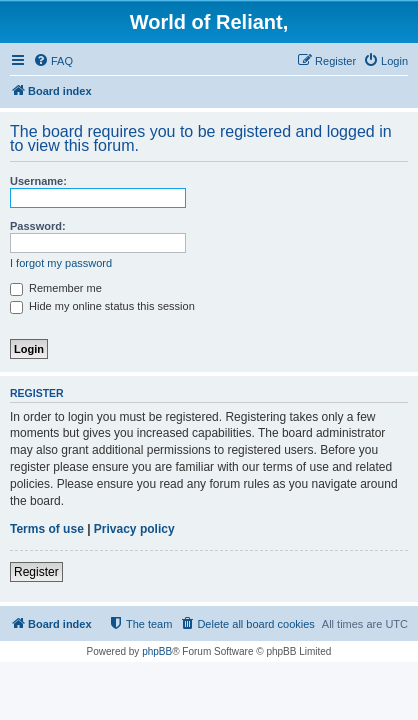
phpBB (157, 651)
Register (36, 572)
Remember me (56, 288)
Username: (38, 181)
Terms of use (47, 529)
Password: (38, 226)
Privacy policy (134, 529)
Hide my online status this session (102, 306)
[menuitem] (53, 61)
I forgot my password (61, 263)
